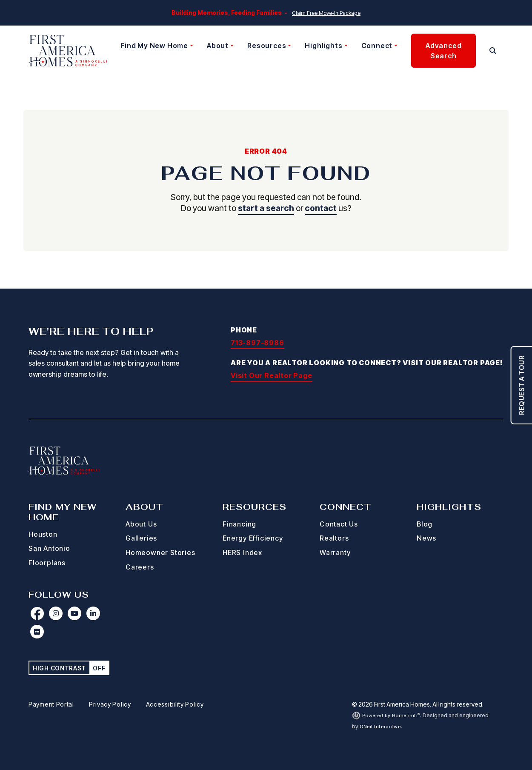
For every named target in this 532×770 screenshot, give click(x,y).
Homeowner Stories (160, 552)
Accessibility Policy (175, 704)
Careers (140, 567)
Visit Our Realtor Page (272, 375)
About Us (141, 524)
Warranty (335, 552)
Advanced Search (443, 51)
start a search (266, 208)
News (426, 538)
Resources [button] (267, 46)
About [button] (218, 46)
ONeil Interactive (380, 727)
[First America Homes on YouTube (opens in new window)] (74, 613)
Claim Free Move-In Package (326, 13)
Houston (43, 534)
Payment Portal (51, 704)
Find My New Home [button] (154, 46)
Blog (425, 524)
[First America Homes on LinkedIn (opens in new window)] (93, 613)
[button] (493, 51)
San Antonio (49, 548)
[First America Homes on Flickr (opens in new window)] (37, 632)
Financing (239, 524)
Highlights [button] (323, 46)
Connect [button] (377, 46)
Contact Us (339, 524)
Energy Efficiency (253, 538)
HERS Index (242, 552)
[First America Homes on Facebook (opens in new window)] (37, 613)
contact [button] (321, 208)
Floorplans (47, 563)
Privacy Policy (110, 704)
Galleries (141, 538)
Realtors (334, 538)
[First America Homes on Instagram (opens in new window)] (56, 613)
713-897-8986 (257, 343)
